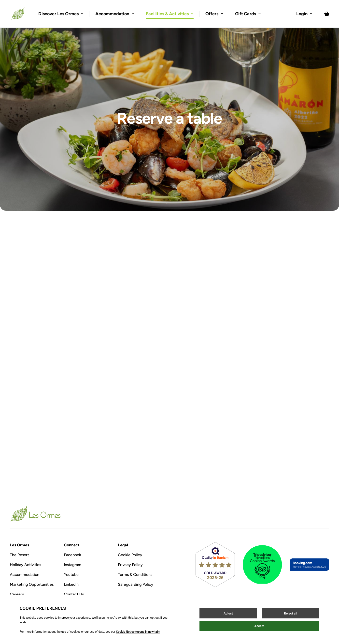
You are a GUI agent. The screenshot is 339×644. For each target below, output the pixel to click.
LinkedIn (71, 584)
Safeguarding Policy (136, 584)
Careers (17, 594)
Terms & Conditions (135, 575)
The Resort (19, 555)
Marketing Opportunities (32, 584)
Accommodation (25, 575)
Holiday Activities (25, 565)
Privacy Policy (130, 565)
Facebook (72, 555)
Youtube (71, 575)
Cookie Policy (130, 555)
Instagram (73, 565)
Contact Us (74, 594)
